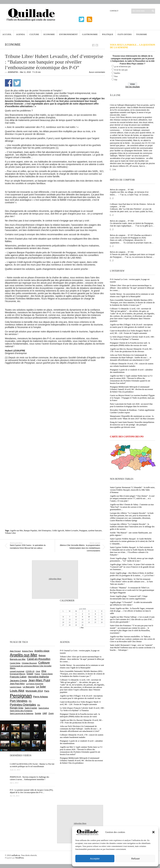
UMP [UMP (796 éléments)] (45, 713)
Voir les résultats (132, 87)
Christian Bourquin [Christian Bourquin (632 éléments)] (29, 663)
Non (116, 76)
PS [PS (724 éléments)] (30, 701)
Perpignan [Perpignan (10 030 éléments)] (21, 696)
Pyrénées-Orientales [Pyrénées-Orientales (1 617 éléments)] (23, 705)
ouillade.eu (16, 855)
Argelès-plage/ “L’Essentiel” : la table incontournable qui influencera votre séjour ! (131, 604)
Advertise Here (55, 579)
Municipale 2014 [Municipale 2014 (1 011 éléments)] (34, 691)
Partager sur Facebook (9, 83)
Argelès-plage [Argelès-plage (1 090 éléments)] (42, 651)
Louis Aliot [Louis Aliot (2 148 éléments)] (17, 691)
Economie (49, 34)
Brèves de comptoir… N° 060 (122, 190)
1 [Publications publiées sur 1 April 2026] (76, 614)
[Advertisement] (36, 404)
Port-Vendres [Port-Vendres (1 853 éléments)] (19, 701)
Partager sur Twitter (17, 83)
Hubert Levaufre (72, 531)
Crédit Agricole (58, 531)
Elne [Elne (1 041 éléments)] (44, 671)
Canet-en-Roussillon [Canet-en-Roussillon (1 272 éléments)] (39, 659)
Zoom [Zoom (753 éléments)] (51, 713)
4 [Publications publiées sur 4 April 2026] (95, 614)
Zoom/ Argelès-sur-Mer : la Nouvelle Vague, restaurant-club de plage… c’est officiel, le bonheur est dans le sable (132, 611)
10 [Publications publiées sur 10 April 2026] (89, 617)
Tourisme (141, 34)
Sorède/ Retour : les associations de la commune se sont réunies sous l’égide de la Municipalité (132, 295)
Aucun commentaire (97, 72)
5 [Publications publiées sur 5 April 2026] (102, 614)
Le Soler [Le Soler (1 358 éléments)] (41, 687)
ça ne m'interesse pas (122, 67)
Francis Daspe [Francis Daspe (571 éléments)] (47, 674)
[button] (153, 832)
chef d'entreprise (44, 531)
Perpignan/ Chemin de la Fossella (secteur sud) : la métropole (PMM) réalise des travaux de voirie (130, 344)
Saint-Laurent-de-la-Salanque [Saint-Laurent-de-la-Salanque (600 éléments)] (22, 713)
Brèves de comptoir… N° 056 (122, 252)
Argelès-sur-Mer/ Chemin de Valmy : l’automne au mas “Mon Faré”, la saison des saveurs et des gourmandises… (132, 507)
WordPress (20, 858)
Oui (116, 80)
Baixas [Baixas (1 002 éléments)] (42, 655)
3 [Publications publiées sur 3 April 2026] (89, 614)
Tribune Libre (10, 533)
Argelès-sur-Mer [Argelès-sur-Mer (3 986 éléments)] (24, 655)
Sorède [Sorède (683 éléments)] (38, 713)
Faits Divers (125, 34)
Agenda (20, 34)
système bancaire (95, 531)
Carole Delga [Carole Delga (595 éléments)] (15, 663)
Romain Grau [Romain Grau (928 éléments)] (17, 708)
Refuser (136, 859)
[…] (112, 169)
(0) (115, 169)
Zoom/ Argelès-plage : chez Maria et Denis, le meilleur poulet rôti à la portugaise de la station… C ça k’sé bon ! (132, 574)
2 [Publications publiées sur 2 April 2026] (82, 614)
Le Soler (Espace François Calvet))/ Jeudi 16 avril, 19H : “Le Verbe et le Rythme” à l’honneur (132, 338)
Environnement (69, 34)
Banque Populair (31, 531)
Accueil (7, 34)
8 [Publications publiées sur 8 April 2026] (76, 617)
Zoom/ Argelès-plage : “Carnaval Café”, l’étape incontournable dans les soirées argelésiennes (129, 597)
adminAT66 (13, 72)
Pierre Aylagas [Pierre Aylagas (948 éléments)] (41, 697)
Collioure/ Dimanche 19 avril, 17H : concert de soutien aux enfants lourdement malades (132, 365)
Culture (34, 34)
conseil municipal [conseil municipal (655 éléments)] (17, 671)
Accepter (95, 859)
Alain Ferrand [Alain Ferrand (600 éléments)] (15, 651)
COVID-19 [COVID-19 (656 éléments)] (30, 671)
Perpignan (83, 531)
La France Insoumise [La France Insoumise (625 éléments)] (35, 684)
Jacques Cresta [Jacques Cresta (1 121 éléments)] (18, 680)
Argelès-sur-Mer (16, 531)
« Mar (82, 628)
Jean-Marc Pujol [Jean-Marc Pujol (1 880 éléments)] (39, 680)
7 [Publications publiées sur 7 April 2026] (70, 617)
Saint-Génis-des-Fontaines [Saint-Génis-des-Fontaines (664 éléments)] (21, 711)
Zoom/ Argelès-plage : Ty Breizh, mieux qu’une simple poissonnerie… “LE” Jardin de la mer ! (132, 560)
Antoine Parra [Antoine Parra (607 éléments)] (27, 651)
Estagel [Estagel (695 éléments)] (30, 674)
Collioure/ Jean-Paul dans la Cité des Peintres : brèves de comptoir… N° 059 (132, 205)
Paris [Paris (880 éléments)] (47, 691)
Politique (108, 34)
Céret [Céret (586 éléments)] (38, 671)
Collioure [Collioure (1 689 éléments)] (44, 663)
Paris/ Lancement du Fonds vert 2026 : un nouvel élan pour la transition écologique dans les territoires (131, 405)
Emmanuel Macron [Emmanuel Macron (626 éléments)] (18, 674)
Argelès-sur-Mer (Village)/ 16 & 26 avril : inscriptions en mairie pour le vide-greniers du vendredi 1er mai (131, 326)
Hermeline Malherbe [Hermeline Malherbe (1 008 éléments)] (38, 677)
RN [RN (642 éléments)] (39, 705)
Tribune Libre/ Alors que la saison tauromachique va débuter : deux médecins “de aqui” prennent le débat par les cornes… (132, 288)
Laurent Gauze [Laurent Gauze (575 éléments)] (16, 687)
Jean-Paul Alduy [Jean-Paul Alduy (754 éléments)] (17, 684)
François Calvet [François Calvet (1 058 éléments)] (18, 677)
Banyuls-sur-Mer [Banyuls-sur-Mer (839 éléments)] (18, 659)
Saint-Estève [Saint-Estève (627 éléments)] (44, 708)
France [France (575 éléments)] (37, 674)
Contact (114, 11)
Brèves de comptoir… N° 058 (122, 221)
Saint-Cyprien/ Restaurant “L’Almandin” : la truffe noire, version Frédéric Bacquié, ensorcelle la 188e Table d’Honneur (133, 490)
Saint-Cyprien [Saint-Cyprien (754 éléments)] (31, 708)
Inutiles (117, 73)
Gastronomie (90, 34)
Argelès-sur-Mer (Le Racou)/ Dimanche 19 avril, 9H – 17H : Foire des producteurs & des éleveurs (131, 350)
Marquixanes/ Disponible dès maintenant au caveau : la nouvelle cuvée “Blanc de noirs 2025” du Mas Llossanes (132, 417)
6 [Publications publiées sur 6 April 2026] (63, 617)
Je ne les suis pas (121, 70)
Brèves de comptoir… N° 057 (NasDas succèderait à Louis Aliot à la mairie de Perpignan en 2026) (131, 236)
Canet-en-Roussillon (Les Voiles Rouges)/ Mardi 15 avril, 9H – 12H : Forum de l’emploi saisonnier (130, 332)
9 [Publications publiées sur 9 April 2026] (82, 617)
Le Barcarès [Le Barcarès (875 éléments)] (29, 687)
